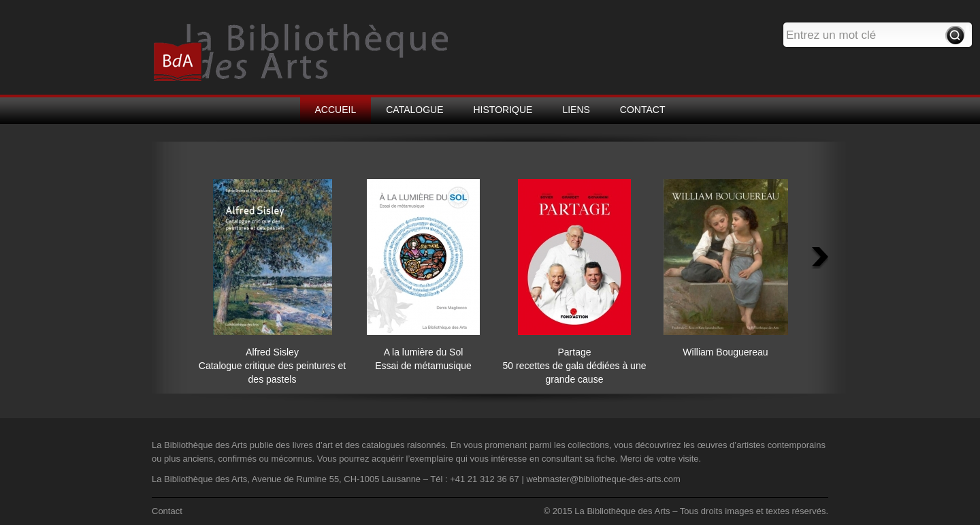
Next (821, 259)
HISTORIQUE (503, 110)
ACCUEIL (336, 110)
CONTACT (643, 110)
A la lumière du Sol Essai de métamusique (423, 352)
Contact (167, 511)
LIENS (576, 110)
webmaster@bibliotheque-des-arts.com (603, 479)
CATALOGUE (414, 110)
